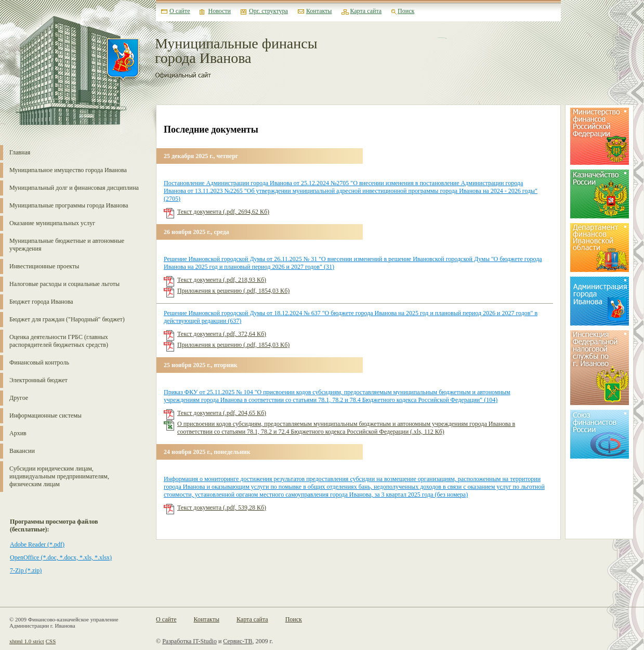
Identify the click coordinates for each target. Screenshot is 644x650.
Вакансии (22, 451)
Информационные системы (45, 415)
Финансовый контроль (39, 362)
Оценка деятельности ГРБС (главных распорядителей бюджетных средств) (59, 341)
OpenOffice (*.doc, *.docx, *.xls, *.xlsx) (61, 557)
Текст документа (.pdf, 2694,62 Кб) (223, 212)
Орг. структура (268, 11)
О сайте (180, 11)
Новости (219, 11)
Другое (19, 398)
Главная (20, 152)
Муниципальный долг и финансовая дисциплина (74, 188)
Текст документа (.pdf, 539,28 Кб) (222, 508)
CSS (51, 641)
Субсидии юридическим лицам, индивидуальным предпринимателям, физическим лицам (59, 476)
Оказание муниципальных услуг (52, 223)
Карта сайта (366, 11)
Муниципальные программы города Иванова (69, 205)
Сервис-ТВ (238, 641)
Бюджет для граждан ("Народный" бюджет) (67, 319)
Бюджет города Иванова (41, 302)
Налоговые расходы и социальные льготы (64, 284)
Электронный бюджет (38, 380)
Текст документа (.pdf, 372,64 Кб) (222, 334)
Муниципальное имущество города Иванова (68, 170)
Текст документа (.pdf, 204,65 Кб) (222, 413)
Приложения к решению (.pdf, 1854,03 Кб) (233, 291)
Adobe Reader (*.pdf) (37, 544)
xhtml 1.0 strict (27, 641)
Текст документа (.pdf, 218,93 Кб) (222, 280)
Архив (18, 433)
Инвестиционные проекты (44, 266)
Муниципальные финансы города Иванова (236, 51)
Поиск (406, 11)
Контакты (319, 11)
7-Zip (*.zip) (26, 570)
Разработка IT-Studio (189, 641)
